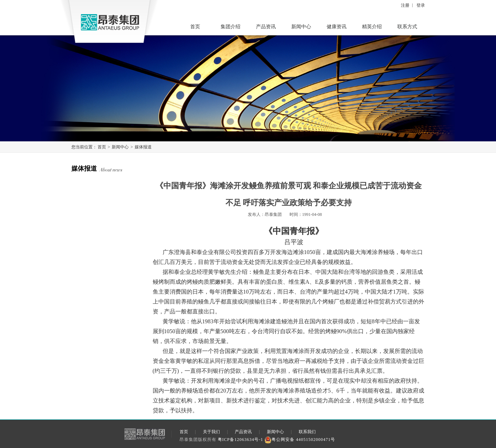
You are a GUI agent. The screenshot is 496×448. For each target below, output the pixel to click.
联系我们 (307, 432)
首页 (195, 27)
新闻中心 (301, 27)
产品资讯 (266, 27)
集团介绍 (231, 27)
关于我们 (211, 432)
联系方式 (407, 27)
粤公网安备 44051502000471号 (300, 440)
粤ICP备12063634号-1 (241, 440)
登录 (421, 5)
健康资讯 (337, 27)
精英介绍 (372, 27)
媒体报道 (143, 147)
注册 (405, 5)
